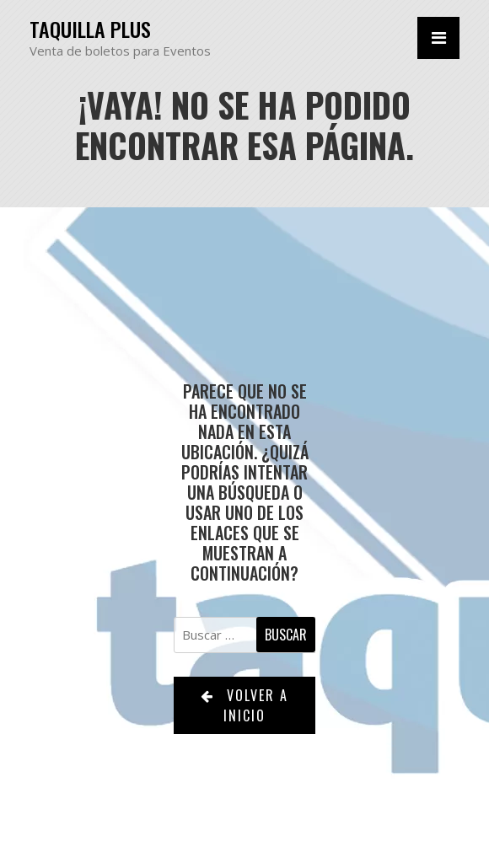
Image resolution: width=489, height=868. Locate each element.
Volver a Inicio (244, 705)
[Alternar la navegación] (438, 38)
